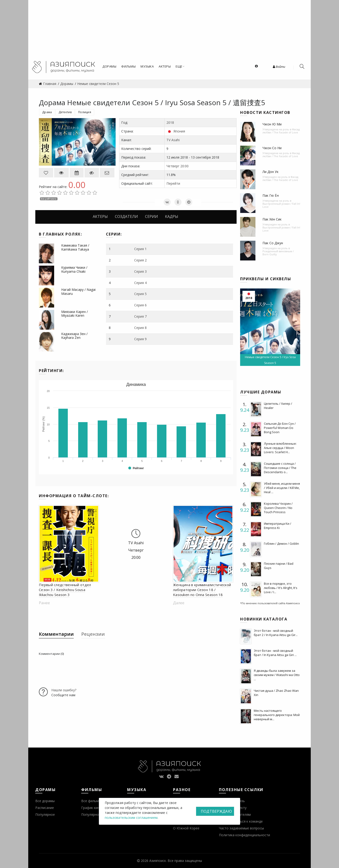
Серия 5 (140, 294)
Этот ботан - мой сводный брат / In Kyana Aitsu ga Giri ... (275, 653)
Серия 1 (140, 249)
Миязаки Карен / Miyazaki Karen (75, 314)
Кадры (172, 216)
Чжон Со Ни (272, 148)
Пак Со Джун (273, 243)
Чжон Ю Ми (272, 124)
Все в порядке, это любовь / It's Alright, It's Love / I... (281, 588)
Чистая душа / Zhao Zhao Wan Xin (276, 693)
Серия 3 (140, 271)
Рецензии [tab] (93, 634)
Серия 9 (140, 339)
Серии (151, 216)
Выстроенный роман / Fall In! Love (281, 205)
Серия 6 (140, 305)
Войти (279, 67)
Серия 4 (140, 283)
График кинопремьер (98, 808)
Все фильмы (91, 801)
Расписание (45, 808)
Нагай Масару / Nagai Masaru (78, 292)
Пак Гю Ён (271, 195)
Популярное (45, 814)
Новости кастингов (265, 112)
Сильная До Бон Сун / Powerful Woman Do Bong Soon (280, 428)
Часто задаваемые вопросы (241, 828)
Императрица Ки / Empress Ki (278, 526)
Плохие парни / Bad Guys (279, 566)
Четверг (173, 166)
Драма (47, 112)
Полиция (85, 112)
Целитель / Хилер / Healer (278, 406)
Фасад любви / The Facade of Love (281, 131)
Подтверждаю (216, 811)
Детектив (65, 112)
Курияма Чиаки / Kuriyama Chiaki (74, 269)
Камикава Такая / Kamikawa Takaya (75, 247)
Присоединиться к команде (241, 821)
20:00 (184, 166)
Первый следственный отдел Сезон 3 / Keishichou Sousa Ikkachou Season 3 (65, 590)
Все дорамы (45, 801)
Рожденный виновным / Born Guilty (278, 253)
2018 (170, 122)
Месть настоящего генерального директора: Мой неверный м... (277, 715)
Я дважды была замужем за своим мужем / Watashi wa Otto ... (277, 675)
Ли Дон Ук (270, 172)
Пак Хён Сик (272, 219)
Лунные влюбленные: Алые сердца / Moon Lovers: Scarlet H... (280, 448)
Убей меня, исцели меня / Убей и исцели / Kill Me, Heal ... (282, 488)
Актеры (100, 216)
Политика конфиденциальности (244, 835)
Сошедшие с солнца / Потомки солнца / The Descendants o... (280, 468)
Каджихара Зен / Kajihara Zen (74, 336)
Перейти (173, 183)
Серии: (114, 234)
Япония (179, 131)
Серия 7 (140, 316)
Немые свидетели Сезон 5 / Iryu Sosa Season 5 (270, 360)
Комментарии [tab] (56, 634)
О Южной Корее (186, 828)
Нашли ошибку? (64, 690)
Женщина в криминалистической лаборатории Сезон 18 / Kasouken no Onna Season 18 (202, 590)
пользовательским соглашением (131, 818)
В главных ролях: (60, 234)
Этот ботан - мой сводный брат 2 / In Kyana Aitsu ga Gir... (276, 633)
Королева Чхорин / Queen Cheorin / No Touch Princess (278, 508)
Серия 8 (140, 328)
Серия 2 (140, 260)
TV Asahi (173, 140)
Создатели (126, 216)
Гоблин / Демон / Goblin (281, 544)
